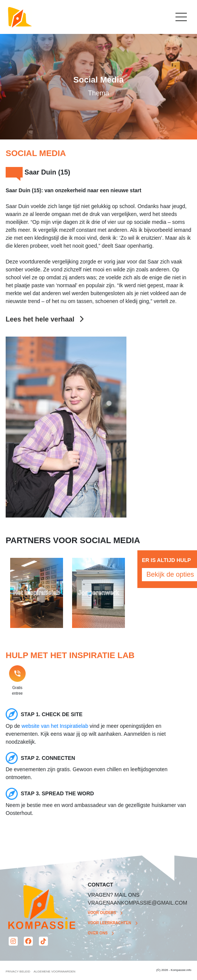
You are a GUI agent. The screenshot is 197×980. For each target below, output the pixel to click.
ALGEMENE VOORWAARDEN (55, 972)
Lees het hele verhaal (45, 319)
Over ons (98, 933)
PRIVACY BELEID (18, 972)
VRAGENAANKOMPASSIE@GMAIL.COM (138, 903)
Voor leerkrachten (110, 923)
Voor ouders (102, 913)
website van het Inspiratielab (55, 726)
